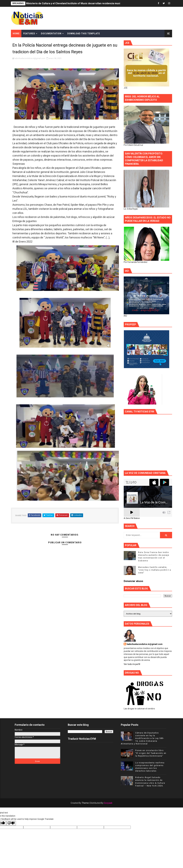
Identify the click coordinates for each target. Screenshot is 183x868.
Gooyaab (108, 803)
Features (29, 34)
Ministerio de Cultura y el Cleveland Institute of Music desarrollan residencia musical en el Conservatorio (87, 3)
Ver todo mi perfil (132, 664)
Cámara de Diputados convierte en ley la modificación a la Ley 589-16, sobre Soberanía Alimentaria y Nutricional (142, 738)
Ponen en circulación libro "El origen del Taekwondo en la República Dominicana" (151, 753)
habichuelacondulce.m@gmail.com (145, 644)
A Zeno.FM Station (132, 518)
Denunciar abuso (133, 581)
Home (16, 34)
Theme (85, 803)
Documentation (51, 34)
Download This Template (84, 34)
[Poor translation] (11, 823)
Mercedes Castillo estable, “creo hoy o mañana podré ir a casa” (155, 570)
